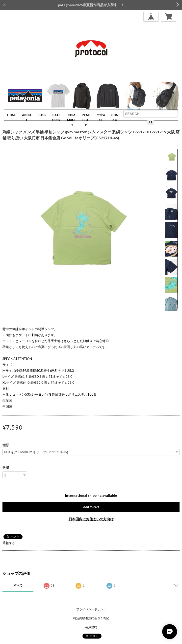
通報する (9, 543)
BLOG (41, 115)
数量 (6, 468)
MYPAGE (101, 117)
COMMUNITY (71, 120)
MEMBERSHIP (86, 120)
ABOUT (26, 117)
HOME (12, 115)
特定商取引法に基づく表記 (91, 618)
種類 (6, 445)
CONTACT (116, 117)
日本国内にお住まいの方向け (91, 519)
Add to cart (91, 507)
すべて (18, 585)
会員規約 (91, 627)
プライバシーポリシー (91, 609)
